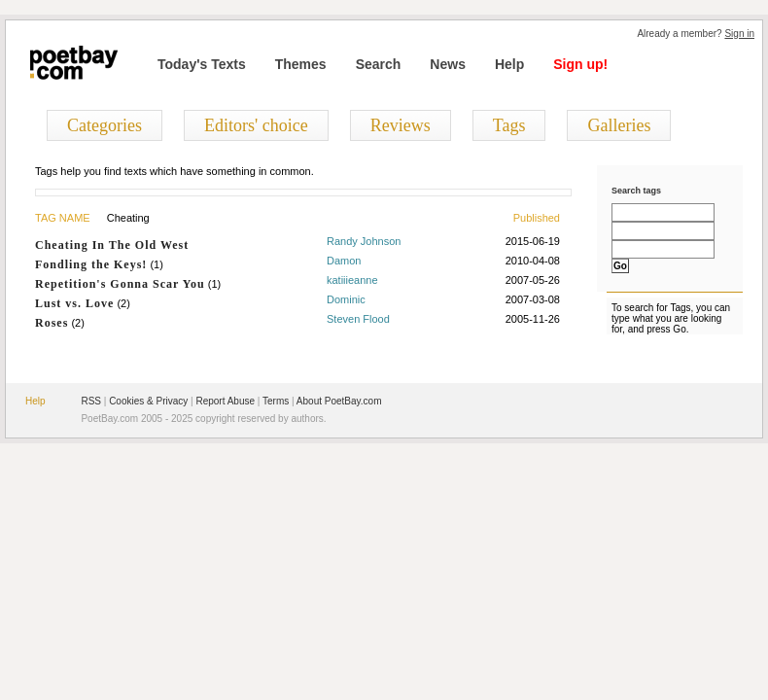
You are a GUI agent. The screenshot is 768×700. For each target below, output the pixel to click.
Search (379, 64)
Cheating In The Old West (112, 245)
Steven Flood (358, 319)
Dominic (346, 299)
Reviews (401, 125)
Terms (276, 401)
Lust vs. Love (74, 303)
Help (509, 64)
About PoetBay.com (339, 401)
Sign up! (580, 64)
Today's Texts (202, 64)
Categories (105, 125)
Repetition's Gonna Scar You (120, 284)
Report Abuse (225, 401)
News (448, 64)
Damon (344, 261)
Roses (52, 323)
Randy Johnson (364, 241)
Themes (301, 64)
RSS (91, 401)
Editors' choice (256, 125)
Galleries (619, 125)
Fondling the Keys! (91, 264)
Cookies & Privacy (148, 401)
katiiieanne (352, 280)
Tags (509, 125)
